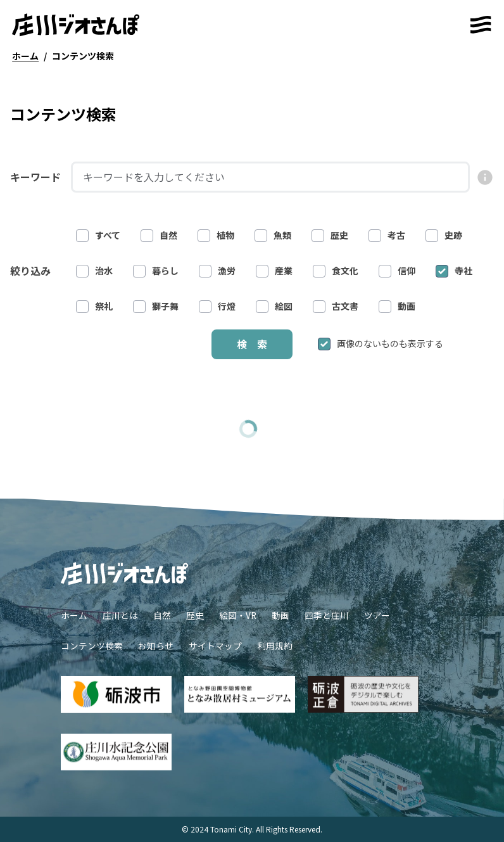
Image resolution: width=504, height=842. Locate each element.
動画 (397, 306)
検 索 (252, 344)
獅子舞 (156, 306)
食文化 (336, 271)
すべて (98, 235)
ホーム (74, 615)
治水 (94, 271)
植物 (216, 235)
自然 (159, 235)
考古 (387, 235)
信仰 (397, 271)
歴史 (330, 235)
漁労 (217, 271)
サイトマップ (215, 646)
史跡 (444, 235)
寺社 (454, 271)
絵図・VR (238, 615)
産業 (274, 271)
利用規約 (275, 646)
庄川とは (120, 615)
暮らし (156, 271)
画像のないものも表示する (381, 344)
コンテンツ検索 (92, 646)
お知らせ (156, 646)
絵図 (274, 306)
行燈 (217, 306)
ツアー (377, 615)
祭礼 (94, 306)
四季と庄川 (327, 615)
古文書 (336, 306)
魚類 (273, 235)
